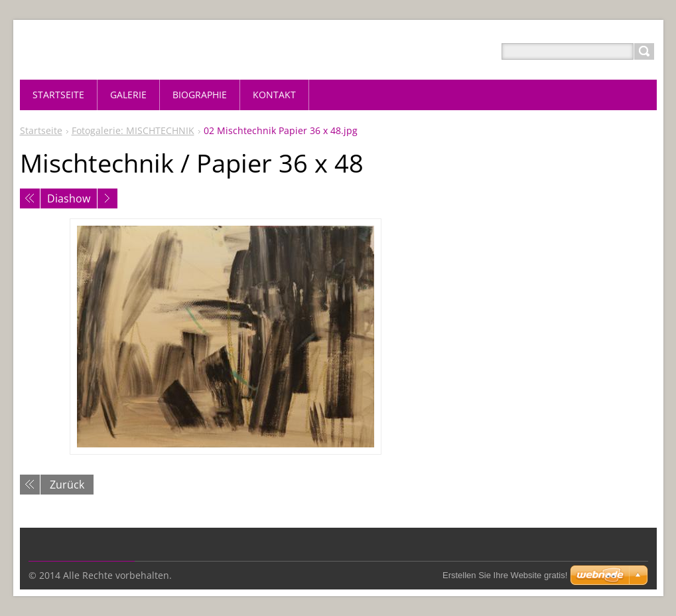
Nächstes (107, 198)
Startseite (41, 130)
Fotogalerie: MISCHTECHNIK (133, 130)
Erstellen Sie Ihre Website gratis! (505, 575)
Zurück (67, 485)
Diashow (69, 198)
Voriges (30, 198)
